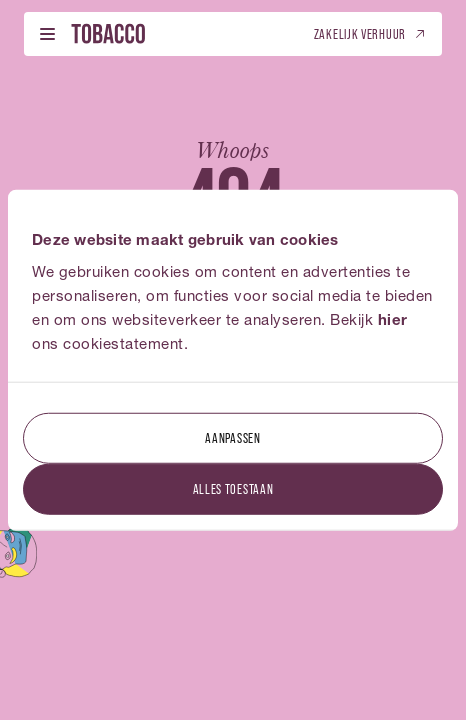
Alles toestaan (233, 487)
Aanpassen (232, 436)
